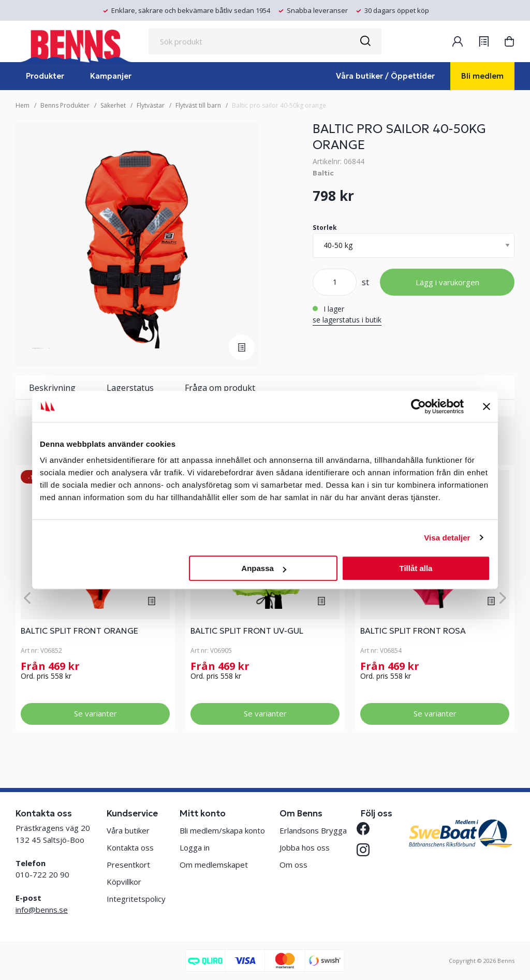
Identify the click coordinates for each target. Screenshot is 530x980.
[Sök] (365, 41)
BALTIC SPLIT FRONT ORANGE (79, 631)
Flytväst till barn (198, 105)
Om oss (293, 865)
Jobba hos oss (305, 847)
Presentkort (128, 865)
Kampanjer (111, 76)
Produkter (45, 76)
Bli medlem (482, 76)
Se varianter (95, 713)
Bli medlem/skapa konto (222, 830)
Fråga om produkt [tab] (220, 388)
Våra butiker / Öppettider (385, 76)
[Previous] (27, 598)
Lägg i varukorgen (447, 282)
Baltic (323, 173)
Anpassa (264, 568)
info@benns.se (42, 910)
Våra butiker (128, 830)
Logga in (195, 847)
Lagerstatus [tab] (130, 388)
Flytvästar (151, 105)
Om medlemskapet (214, 865)
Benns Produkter (65, 105)
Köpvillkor (124, 882)
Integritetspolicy (136, 899)
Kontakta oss (130, 847)
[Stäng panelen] (487, 406)
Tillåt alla (416, 568)
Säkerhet (113, 105)
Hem (23, 105)
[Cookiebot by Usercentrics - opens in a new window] (418, 406)
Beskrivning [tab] (52, 388)
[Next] (503, 598)
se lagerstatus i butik (347, 320)
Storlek (325, 228)
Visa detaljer (447, 538)
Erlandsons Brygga (313, 830)
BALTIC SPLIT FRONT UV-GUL (247, 631)
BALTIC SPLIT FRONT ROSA (413, 631)
